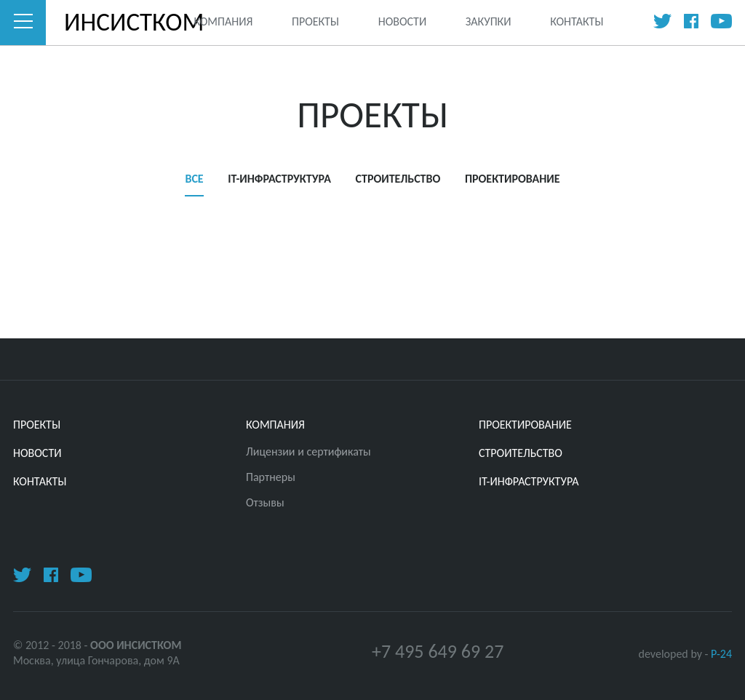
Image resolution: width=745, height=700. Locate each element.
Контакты (577, 21)
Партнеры (271, 477)
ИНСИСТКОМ (110, 22)
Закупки (489, 21)
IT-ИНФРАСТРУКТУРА (279, 179)
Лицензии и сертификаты (308, 452)
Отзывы (265, 502)
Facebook (691, 21)
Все (194, 179)
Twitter (662, 21)
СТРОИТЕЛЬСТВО (398, 179)
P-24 (721, 654)
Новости (402, 21)
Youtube (721, 21)
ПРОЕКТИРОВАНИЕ (513, 179)
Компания (223, 21)
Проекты (315, 21)
